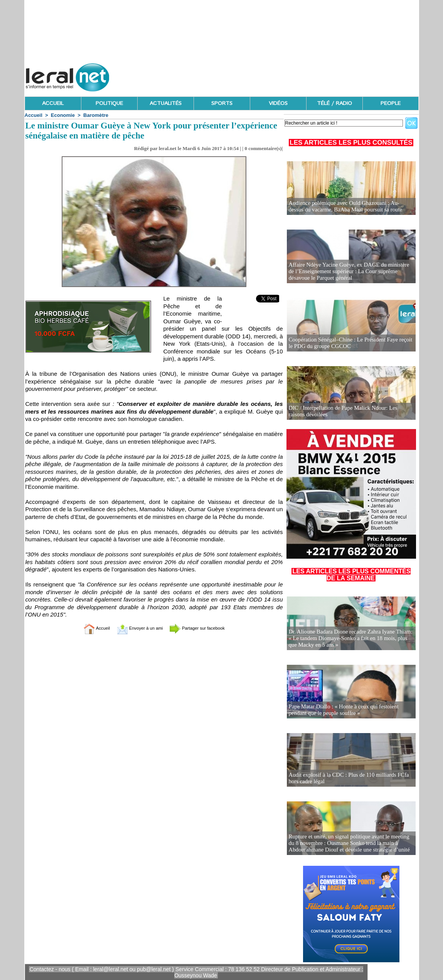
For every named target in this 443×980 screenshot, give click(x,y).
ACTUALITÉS (166, 103)
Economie (63, 115)
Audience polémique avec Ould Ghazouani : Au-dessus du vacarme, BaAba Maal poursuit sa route (348, 207)
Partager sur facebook (205, 628)
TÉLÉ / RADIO (334, 103)
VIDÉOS (278, 103)
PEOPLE (391, 103)
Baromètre (96, 115)
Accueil (34, 115)
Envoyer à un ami (135, 628)
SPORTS (222, 103)
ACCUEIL (53, 103)
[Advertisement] (278, 75)
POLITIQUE (109, 103)
